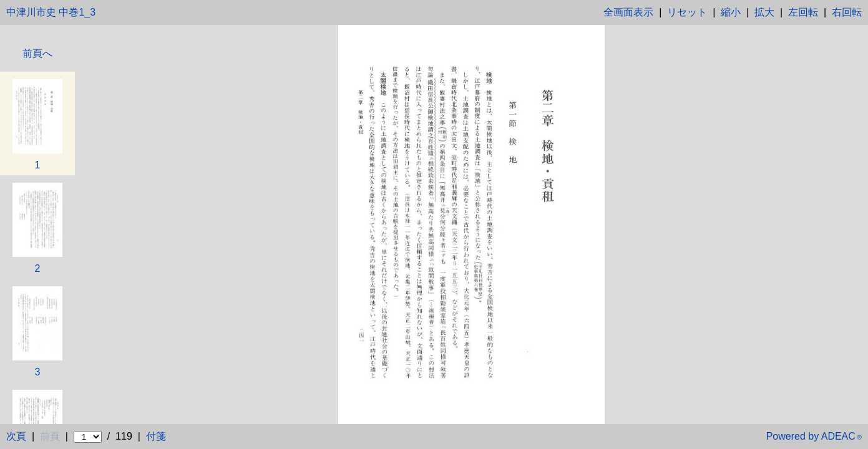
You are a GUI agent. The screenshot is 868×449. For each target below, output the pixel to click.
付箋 (156, 436)
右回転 (847, 12)
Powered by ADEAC (814, 436)
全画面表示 (628, 12)
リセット (687, 12)
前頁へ (37, 54)
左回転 (803, 12)
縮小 (731, 12)
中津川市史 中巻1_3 (51, 12)
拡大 (764, 12)
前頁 (50, 436)
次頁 (16, 436)
